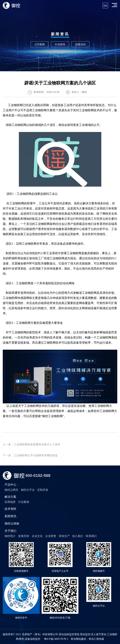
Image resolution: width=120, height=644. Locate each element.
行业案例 (24, 502)
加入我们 (78, 536)
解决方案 (10, 497)
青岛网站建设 (78, 639)
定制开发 (43, 490)
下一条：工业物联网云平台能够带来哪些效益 (30, 455)
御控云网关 (11, 490)
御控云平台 (28, 490)
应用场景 (10, 502)
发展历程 (24, 536)
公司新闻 (40, 44)
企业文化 (37, 536)
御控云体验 (12, 524)
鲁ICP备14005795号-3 (56, 639)
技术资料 (10, 509)
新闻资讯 (10, 516)
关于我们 (10, 531)
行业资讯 (60, 44)
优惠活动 (80, 44)
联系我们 (91, 536)
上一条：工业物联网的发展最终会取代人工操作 (32, 444)
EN (105, 6)
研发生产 (64, 536)
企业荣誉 (51, 536)
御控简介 (10, 536)
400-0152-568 (38, 475)
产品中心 (10, 485)
